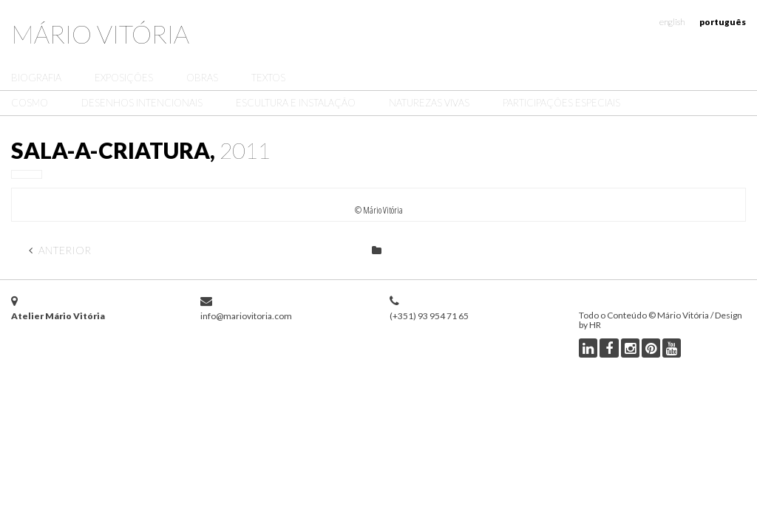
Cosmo (30, 103)
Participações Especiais (561, 103)
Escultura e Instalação (296, 103)
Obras (202, 78)
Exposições (124, 78)
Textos (268, 78)
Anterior (60, 250)
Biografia (36, 78)
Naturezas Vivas (429, 103)
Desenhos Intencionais (142, 103)
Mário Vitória (100, 34)
